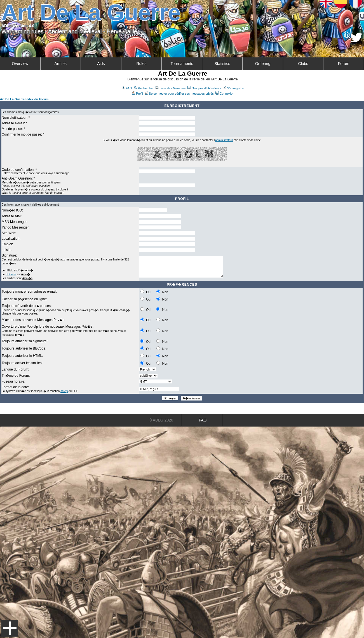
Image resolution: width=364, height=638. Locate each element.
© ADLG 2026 (161, 420)
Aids (101, 64)
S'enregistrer (234, 88)
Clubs (303, 64)
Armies (61, 64)
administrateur (224, 140)
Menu (10, 628)
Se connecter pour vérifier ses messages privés (179, 94)
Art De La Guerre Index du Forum (24, 99)
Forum (344, 64)
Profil (137, 94)
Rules (141, 64)
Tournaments (182, 64)
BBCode (11, 274)
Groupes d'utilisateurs (204, 88)
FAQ (127, 88)
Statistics (222, 64)
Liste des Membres (171, 88)
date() (64, 391)
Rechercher (144, 88)
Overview (20, 64)
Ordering (263, 64)
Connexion (225, 94)
